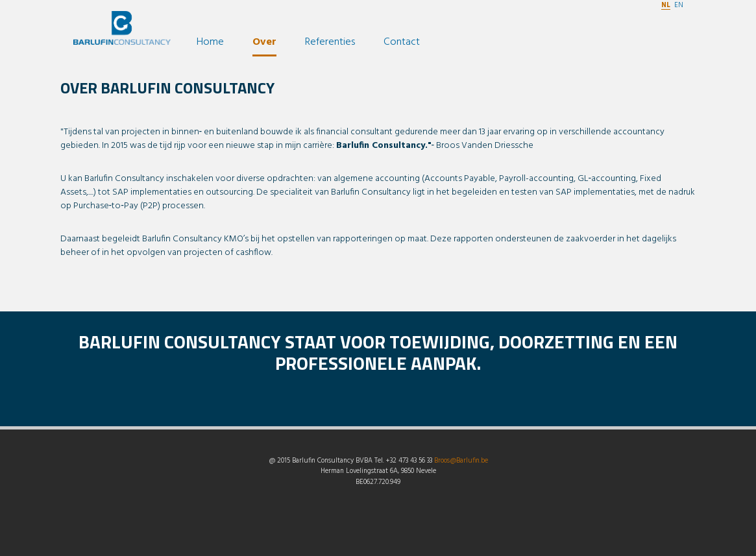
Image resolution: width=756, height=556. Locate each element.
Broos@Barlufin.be (461, 461)
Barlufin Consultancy (122, 34)
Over (264, 42)
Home (210, 42)
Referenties (330, 42)
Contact (402, 42)
